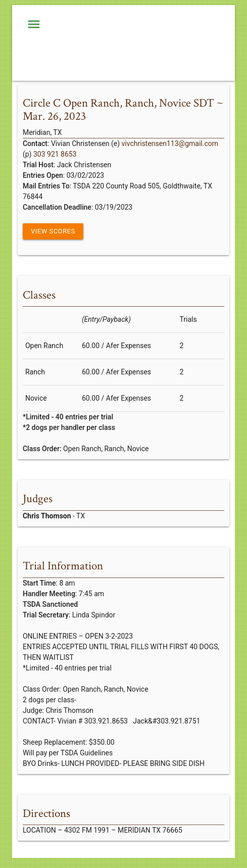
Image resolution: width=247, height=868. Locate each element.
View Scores (53, 231)
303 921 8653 (55, 154)
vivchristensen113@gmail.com (170, 143)
